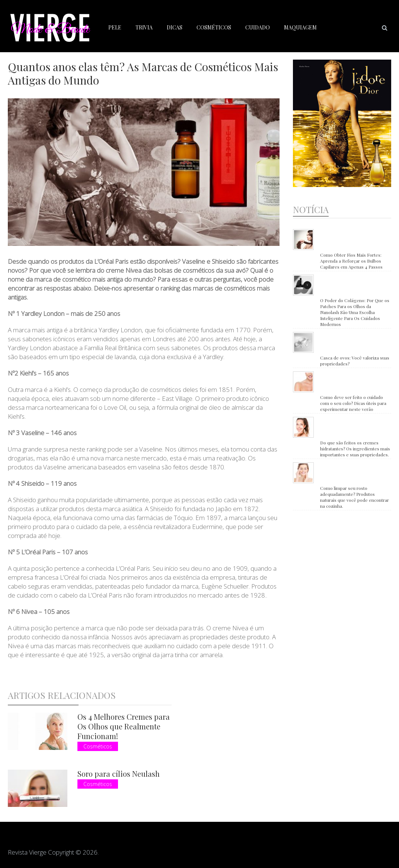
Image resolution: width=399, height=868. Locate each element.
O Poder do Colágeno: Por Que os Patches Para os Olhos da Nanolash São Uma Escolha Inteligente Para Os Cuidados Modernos (355, 312)
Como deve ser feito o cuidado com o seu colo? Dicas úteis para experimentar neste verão (353, 403)
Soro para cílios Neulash (119, 774)
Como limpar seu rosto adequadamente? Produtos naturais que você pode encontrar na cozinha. (355, 497)
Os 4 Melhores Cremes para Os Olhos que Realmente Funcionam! (124, 726)
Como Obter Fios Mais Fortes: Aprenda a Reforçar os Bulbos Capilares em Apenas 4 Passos (351, 261)
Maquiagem (300, 27)
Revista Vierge (27, 852)
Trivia (144, 27)
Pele (115, 27)
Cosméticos (214, 27)
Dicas (175, 27)
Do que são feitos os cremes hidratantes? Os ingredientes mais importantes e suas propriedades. (355, 449)
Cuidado (258, 27)
